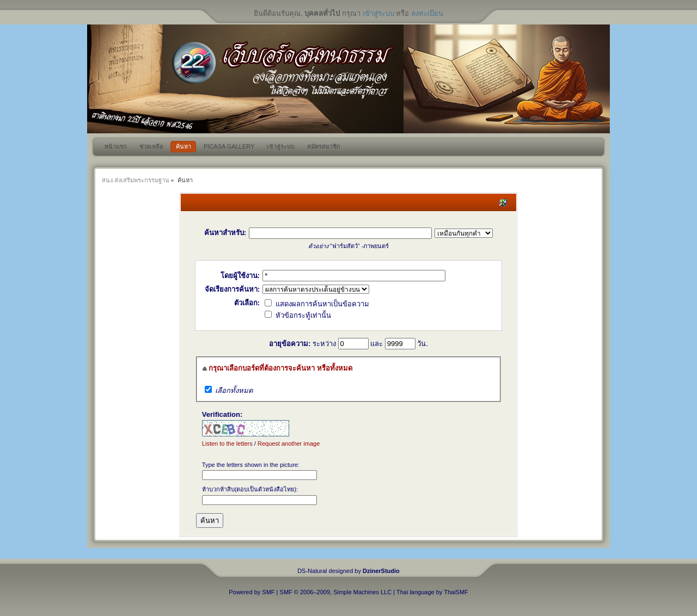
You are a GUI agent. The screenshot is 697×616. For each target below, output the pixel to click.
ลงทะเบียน (427, 13)
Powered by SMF (252, 592)
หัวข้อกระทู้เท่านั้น (298, 315)
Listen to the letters (227, 443)
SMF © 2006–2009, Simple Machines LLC (336, 592)
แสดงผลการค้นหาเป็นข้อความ (317, 304)
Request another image (289, 443)
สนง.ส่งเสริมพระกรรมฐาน (136, 180)
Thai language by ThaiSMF (432, 592)
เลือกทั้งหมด (234, 390)
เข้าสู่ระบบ (378, 13)
